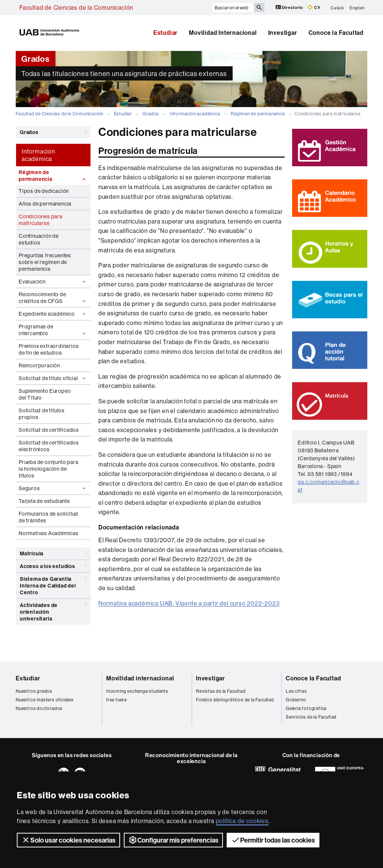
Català (337, 7)
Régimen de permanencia (258, 114)
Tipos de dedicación (44, 191)
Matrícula (53, 553)
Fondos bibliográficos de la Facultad (235, 700)
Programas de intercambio (53, 330)
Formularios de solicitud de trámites (48, 517)
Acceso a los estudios (53, 566)
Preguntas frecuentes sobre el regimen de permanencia (45, 262)
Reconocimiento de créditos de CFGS (53, 298)
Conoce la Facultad (336, 33)
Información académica (195, 114)
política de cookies (242, 821)
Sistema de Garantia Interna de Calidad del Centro (53, 584)
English (357, 7)
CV (314, 7)
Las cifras (296, 691)
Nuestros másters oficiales (45, 700)
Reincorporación (39, 365)
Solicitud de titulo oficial (53, 378)
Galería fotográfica (306, 708)
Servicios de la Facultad (311, 717)
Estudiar (166, 33)
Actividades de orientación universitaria (53, 611)
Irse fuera (117, 700)
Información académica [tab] (38, 155)
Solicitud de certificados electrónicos (49, 446)
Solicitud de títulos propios (42, 414)
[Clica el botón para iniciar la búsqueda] (259, 7)
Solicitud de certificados (49, 430)
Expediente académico (53, 314)
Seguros (53, 488)
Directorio (290, 7)
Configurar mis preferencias (173, 840)
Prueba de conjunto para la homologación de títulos (48, 469)
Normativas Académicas (49, 533)
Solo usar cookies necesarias (68, 840)
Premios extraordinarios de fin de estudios (49, 349)
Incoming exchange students (137, 691)
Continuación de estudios (39, 239)
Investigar (283, 33)
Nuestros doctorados (39, 708)
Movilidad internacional (140, 678)
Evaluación (53, 282)
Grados (151, 114)
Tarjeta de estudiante (44, 501)
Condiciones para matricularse (41, 220)
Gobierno (296, 700)
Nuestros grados (34, 691)
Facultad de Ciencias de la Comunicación (76, 7)
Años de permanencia (45, 204)
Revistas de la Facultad (221, 691)
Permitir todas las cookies (273, 840)
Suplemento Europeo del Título (45, 394)
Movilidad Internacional (223, 33)
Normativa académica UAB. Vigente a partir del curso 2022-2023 (189, 603)
